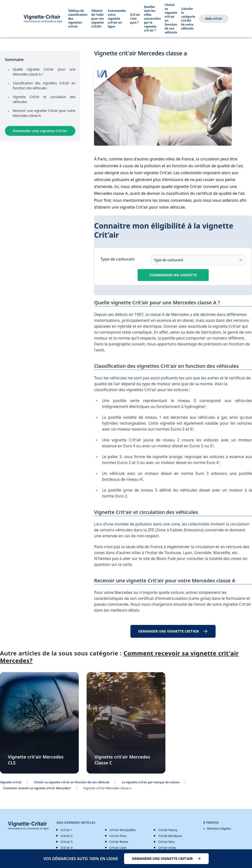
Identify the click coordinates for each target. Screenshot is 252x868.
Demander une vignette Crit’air (40, 131)
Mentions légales (219, 829)
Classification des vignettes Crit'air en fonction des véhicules (44, 85)
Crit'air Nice (166, 842)
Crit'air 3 (66, 842)
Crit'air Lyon (118, 848)
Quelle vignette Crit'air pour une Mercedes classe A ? (44, 72)
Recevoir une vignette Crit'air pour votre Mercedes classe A (44, 113)
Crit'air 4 (66, 848)
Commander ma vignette (173, 275)
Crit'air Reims (119, 842)
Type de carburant (118, 259)
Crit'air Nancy (168, 830)
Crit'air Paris (118, 836)
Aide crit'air (214, 19)
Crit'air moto (167, 848)
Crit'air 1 (66, 830)
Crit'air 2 (66, 836)
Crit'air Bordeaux (170, 836)
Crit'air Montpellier (123, 830)
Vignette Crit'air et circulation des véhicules (44, 99)
